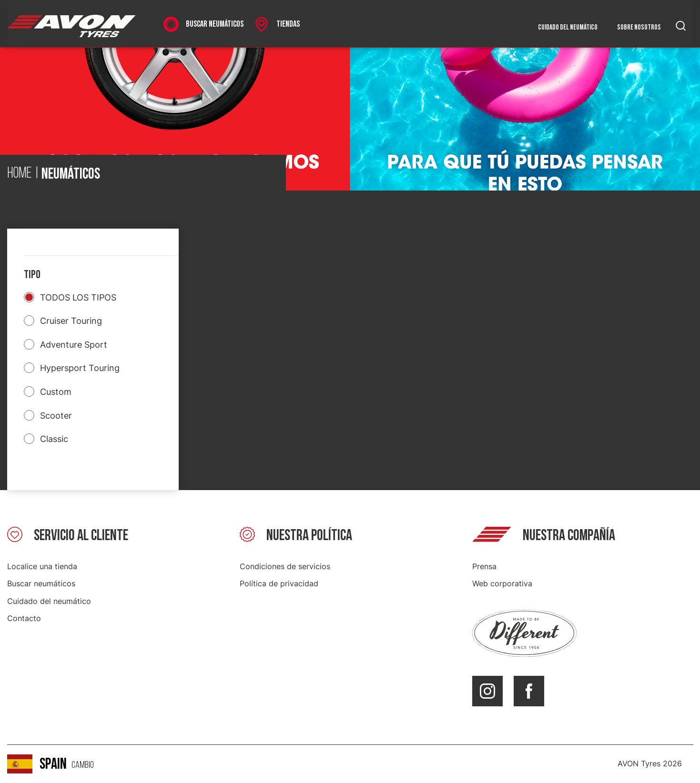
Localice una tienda (42, 566)
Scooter (56, 416)
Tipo (32, 275)
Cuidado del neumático (568, 27)
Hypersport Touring (80, 368)
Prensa (484, 566)
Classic (54, 439)
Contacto (24, 618)
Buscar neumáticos (41, 583)
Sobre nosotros (639, 27)
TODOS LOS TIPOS (78, 297)
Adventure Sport (74, 345)
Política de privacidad (279, 583)
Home (20, 174)
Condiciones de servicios (285, 566)
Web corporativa (502, 583)
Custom (56, 392)
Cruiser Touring (71, 321)
